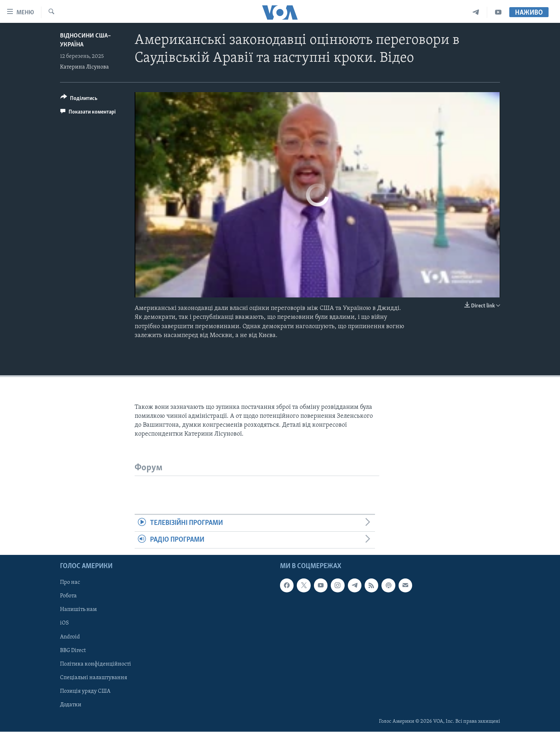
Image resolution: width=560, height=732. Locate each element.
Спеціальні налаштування (94, 678)
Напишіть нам (78, 610)
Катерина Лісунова (84, 67)
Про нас (70, 583)
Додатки (71, 705)
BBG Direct (73, 651)
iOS (64, 623)
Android (70, 637)
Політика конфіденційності (96, 664)
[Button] (79, 99)
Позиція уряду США (85, 691)
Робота (68, 596)
